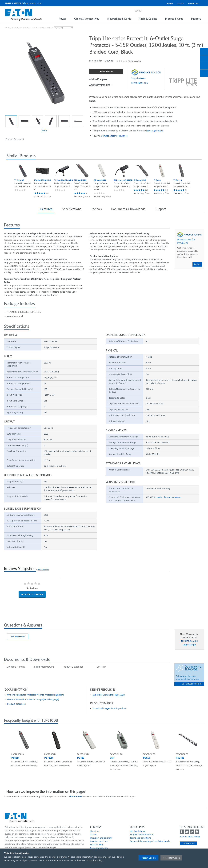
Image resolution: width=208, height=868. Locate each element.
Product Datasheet (16, 704)
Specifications (72, 209)
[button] (10, 178)
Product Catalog (21, 28)
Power (63, 19)
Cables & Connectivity (87, 19)
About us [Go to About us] (94, 831)
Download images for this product (109, 708)
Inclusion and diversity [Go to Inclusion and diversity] (101, 838)
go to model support (192, 684)
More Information (171, 858)
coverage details (155, 131)
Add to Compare (98, 79)
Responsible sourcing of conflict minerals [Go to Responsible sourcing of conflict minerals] (150, 841)
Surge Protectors (42, 28)
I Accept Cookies (148, 858)
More (44, 130)
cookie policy (96, 860)
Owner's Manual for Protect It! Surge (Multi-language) (33, 699)
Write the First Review (32, 594)
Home (7, 28)
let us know (76, 796)
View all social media (190, 837)
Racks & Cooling (148, 19)
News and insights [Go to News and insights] (99, 848)
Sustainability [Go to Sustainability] (97, 845)
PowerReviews (44, 570)
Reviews (96, 209)
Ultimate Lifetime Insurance (114, 136)
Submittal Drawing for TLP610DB (109, 695)
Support (196, 19)
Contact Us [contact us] (188, 843)
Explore (197, 264)
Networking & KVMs (119, 19)
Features (46, 209)
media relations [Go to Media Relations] (137, 831)
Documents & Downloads (128, 209)
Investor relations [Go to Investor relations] (99, 841)
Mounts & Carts (174, 19)
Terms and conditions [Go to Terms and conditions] (140, 838)
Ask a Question (18, 636)
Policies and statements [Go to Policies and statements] (142, 834)
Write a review (135, 61)
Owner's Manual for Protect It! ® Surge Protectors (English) (35, 695)
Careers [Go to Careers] (94, 834)
